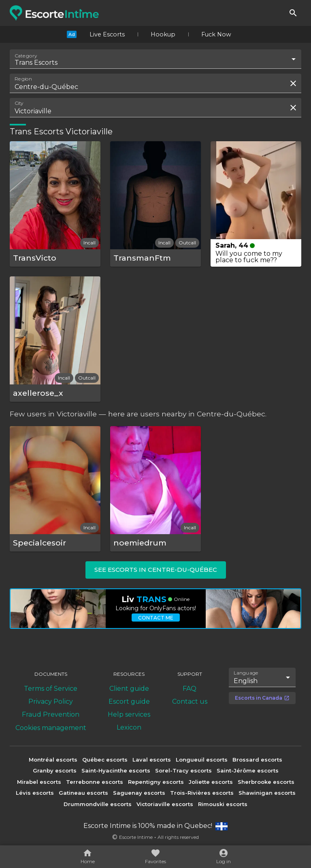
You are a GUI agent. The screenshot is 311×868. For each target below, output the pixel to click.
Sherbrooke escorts (266, 782)
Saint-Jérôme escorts (248, 770)
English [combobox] (246, 681)
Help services (129, 714)
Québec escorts (105, 760)
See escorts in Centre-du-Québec (156, 570)
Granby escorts (55, 770)
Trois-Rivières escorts (202, 793)
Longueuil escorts (202, 760)
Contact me (156, 618)
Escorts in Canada (262, 698)
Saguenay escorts (139, 793)
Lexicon (129, 727)
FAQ (190, 689)
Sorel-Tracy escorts (183, 770)
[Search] (293, 13)
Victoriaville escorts (165, 804)
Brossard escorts (257, 760)
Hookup (163, 34)
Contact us (190, 701)
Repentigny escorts (156, 782)
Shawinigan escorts (267, 793)
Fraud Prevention (51, 714)
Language (246, 673)
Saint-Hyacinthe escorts (116, 770)
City (19, 103)
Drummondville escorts (98, 804)
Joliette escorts (211, 782)
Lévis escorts (35, 793)
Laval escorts (152, 760)
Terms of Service (51, 689)
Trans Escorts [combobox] (36, 63)
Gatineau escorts (83, 793)
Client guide (129, 689)
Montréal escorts (53, 760)
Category (26, 56)
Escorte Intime (136, 837)
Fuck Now (216, 34)
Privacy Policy (51, 701)
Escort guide (129, 701)
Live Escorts (107, 34)
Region (23, 79)
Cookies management (51, 728)
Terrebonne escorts (95, 782)
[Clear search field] (293, 83)
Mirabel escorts (39, 782)
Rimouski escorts (223, 804)
